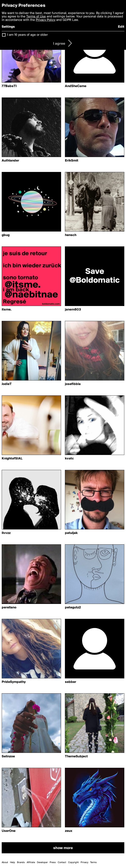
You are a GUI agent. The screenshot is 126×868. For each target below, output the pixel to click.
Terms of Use (36, 17)
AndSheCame (76, 86)
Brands (21, 862)
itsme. (7, 310)
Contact (62, 862)
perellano (9, 608)
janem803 (73, 310)
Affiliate (31, 862)
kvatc (69, 459)
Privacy (84, 862)
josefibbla (73, 384)
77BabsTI (9, 86)
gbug (6, 235)
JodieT (7, 384)
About (5, 862)
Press (53, 862)
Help (13, 862)
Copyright (73, 862)
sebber (71, 682)
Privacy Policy (46, 20)
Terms (93, 862)
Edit (121, 27)
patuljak (71, 533)
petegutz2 (73, 608)
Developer (42, 862)
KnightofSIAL (12, 459)
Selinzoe (8, 756)
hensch (71, 235)
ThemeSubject (76, 756)
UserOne (9, 831)
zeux (69, 831)
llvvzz (6, 533)
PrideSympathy (14, 682)
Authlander (10, 161)
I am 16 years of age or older (27, 35)
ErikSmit (72, 161)
